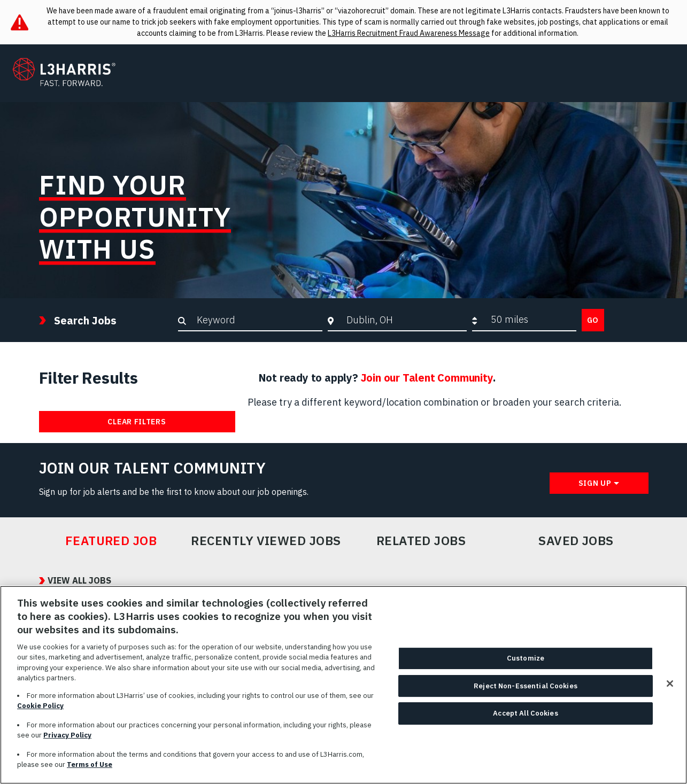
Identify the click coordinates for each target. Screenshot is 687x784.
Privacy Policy (67, 742)
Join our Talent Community (427, 378)
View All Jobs (79, 580)
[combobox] (404, 320)
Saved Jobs (576, 541)
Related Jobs (421, 541)
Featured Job (111, 541)
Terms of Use (90, 771)
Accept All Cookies (525, 720)
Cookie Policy (40, 712)
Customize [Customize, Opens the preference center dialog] (526, 665)
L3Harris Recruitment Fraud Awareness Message (409, 33)
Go (593, 320)
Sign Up (595, 483)
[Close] (670, 690)
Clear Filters (137, 422)
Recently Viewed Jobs (266, 541)
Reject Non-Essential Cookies (526, 692)
